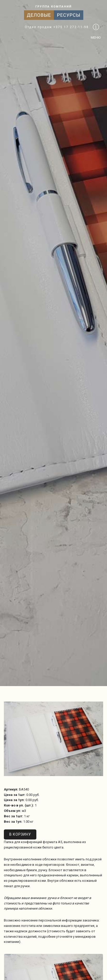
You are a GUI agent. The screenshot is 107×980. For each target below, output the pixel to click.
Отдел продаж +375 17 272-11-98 (57, 27)
